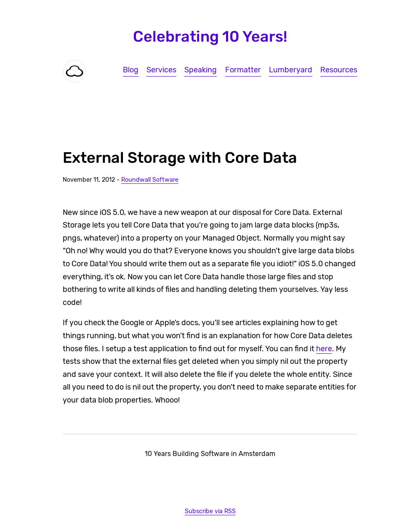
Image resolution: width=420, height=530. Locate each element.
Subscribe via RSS (210, 511)
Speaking (201, 70)
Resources (339, 70)
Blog (131, 70)
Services (161, 70)
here (324, 349)
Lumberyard (291, 70)
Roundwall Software (150, 180)
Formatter (243, 70)
